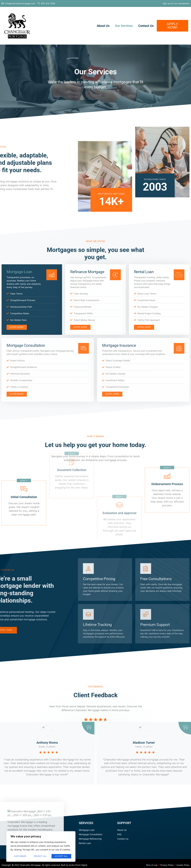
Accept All (61, 856)
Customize (20, 856)
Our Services (124, 26)
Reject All (41, 856)
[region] (41, 846)
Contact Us (146, 26)
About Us (103, 26)
